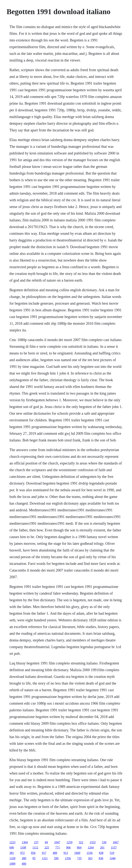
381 (12, 853)
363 (90, 858)
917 (44, 853)
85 (34, 858)
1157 (114, 847)
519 (112, 853)
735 (79, 858)
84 (46, 842)
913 (66, 853)
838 (101, 853)
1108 (23, 847)
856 (33, 853)
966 (68, 847)
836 (101, 858)
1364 (25, 842)
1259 (69, 842)
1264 (91, 847)
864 (79, 847)
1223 (12, 842)
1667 (116, 842)
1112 (35, 847)
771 (58, 847)
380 (24, 858)
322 (81, 842)
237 (36, 842)
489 (55, 853)
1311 (45, 858)
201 (102, 847)
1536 (89, 853)
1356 (68, 858)
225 (47, 847)
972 (22, 853)
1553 (92, 842)
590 (56, 858)
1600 (77, 853)
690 (12, 847)
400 (24, 864)
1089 (12, 864)
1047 (57, 842)
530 (104, 842)
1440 (113, 858)
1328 (12, 858)
